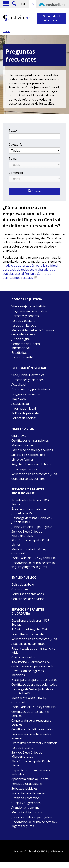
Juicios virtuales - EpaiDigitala (32, 527)
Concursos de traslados (28, 594)
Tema (13, 159)
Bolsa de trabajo (23, 584)
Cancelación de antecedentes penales (31, 722)
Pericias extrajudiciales (27, 784)
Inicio (6, 31)
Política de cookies (24, 418)
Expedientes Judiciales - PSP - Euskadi (31, 502)
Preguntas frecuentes (26, 394)
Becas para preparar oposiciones (34, 680)
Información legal (24, 408)
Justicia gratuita (22, 748)
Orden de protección (25, 798)
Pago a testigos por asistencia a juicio (33, 650)
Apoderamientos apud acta (30, 779)
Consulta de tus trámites (28, 479)
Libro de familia (22, 460)
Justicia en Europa (24, 325)
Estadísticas (19, 353)
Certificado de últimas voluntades (34, 684)
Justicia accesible (23, 357)
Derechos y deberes (25, 316)
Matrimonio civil (22, 445)
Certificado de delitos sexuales (32, 729)
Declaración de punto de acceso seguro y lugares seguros (33, 565)
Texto (13, 130)
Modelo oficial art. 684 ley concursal (29, 700)
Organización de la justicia (29, 311)
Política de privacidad (26, 413)
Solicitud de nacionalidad (28, 455)
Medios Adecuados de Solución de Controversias (33, 332)
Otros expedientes (24, 469)
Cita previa (19, 436)
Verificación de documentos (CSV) (34, 474)
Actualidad (18, 385)
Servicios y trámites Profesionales (28, 491)
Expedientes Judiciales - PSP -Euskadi (31, 623)
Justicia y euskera (23, 321)
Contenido (16, 173)
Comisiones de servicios (28, 599)
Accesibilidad (20, 404)
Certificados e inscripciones (30, 440)
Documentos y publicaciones (31, 389)
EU (23, 4)
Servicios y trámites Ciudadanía (28, 611)
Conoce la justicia (27, 299)
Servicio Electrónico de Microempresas (27, 534)
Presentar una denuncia (28, 793)
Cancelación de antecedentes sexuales (31, 736)
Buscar (35, 191)
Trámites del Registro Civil (29, 629)
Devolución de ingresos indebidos (28, 673)
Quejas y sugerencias (26, 803)
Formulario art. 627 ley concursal (34, 558)
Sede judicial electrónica (52, 18)
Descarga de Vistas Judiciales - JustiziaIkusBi (32, 691)
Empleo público (24, 578)
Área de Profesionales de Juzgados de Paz (29, 511)
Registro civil (23, 429)
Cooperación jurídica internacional (26, 346)
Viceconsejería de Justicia (29, 306)
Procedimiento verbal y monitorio (34, 743)
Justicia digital (21, 339)
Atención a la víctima (25, 808)
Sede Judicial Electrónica (28, 375)
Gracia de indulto (23, 657)
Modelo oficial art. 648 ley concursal (29, 551)
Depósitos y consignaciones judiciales (31, 772)
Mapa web (19, 399)
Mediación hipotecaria (27, 812)
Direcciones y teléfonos (28, 380)
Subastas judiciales (24, 788)
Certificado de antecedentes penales (30, 714)
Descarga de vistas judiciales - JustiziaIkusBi (32, 520)
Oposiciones (20, 589)
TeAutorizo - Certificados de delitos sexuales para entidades (33, 664)
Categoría (15, 144)
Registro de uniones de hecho (32, 464)
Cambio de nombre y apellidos (32, 450)
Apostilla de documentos (28, 644)
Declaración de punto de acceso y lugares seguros (34, 824)
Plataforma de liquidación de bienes (31, 542)
